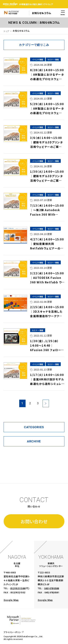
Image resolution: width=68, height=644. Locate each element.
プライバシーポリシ (12, 632)
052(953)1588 (18, 588)
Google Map (11, 600)
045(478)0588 (52, 588)
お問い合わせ (34, 521)
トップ (6, 31)
